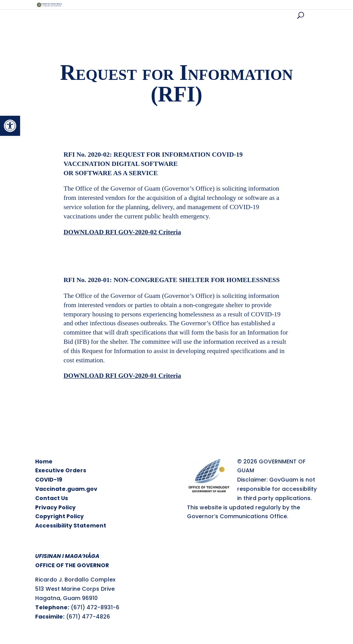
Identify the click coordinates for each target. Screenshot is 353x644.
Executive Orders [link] (61, 470)
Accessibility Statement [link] (71, 526)
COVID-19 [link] (49, 480)
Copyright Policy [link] (59, 516)
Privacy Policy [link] (55, 507)
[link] (10, 126)
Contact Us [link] (52, 498)
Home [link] (44, 461)
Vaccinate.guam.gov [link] (66, 489)
